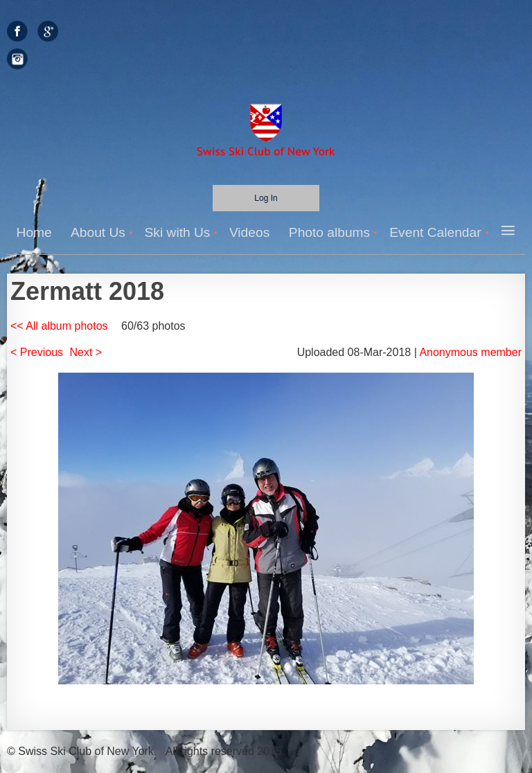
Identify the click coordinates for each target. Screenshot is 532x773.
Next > (86, 352)
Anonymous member (470, 352)
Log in (266, 198)
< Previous (37, 352)
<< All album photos (59, 326)
